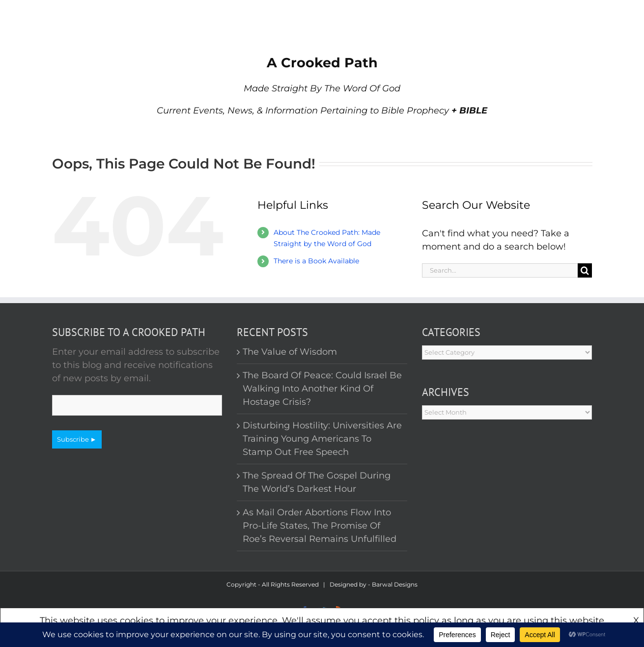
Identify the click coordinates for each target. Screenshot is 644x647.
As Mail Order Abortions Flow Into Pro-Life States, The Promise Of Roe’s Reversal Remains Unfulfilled (320, 526)
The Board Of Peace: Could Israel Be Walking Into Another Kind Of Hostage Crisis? (322, 389)
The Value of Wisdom (290, 352)
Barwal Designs (395, 584)
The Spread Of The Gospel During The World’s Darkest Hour (317, 482)
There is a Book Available (316, 261)
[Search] (585, 270)
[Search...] (500, 270)
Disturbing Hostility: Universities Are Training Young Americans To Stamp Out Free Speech (322, 439)
